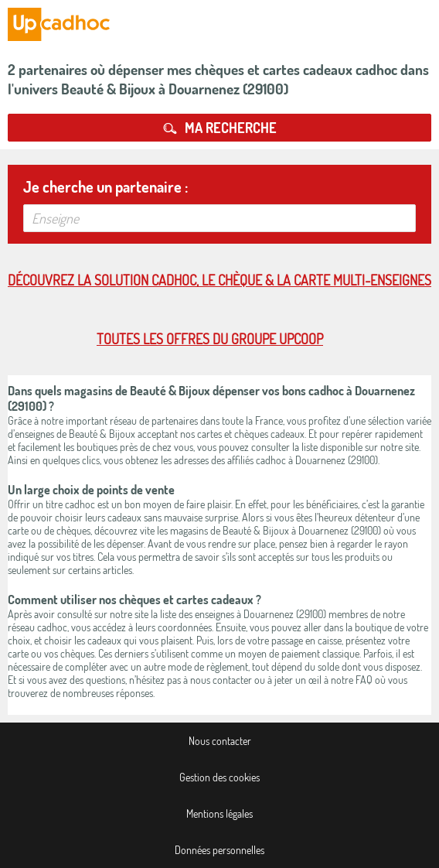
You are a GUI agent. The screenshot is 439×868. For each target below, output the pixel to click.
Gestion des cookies (219, 777)
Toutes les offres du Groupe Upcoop (210, 339)
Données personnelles (219, 850)
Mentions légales (219, 813)
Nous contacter (220, 741)
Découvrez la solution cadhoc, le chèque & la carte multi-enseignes (219, 280)
